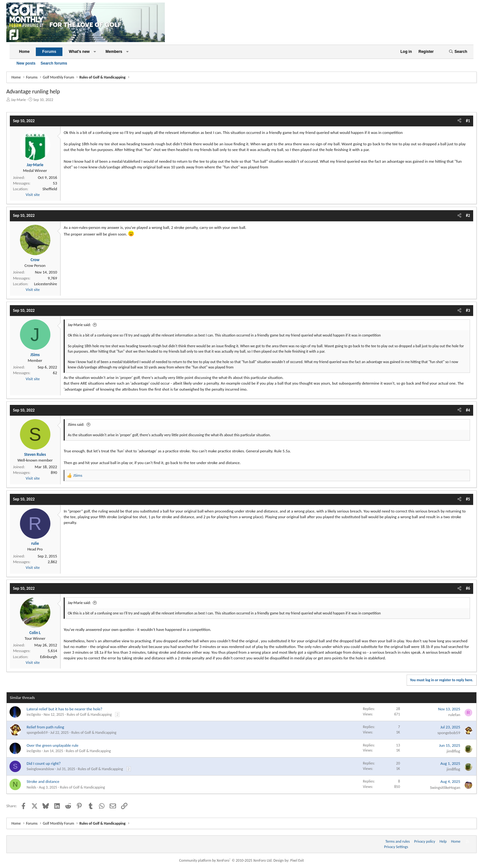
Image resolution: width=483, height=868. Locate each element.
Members (114, 52)
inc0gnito (34, 714)
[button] (95, 52)
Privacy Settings (396, 847)
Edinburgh (48, 657)
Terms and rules (398, 841)
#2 (468, 215)
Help (443, 841)
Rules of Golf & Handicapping (89, 714)
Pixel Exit (297, 860)
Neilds (31, 787)
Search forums (54, 63)
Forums (49, 52)
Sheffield (50, 189)
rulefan (454, 715)
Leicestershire (45, 284)
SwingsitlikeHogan (445, 787)
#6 (468, 588)
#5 (468, 499)
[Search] (458, 52)
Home (24, 52)
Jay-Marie (19, 100)
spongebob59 (37, 733)
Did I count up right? (44, 763)
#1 (468, 121)
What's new (79, 52)
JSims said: (76, 425)
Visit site (33, 195)
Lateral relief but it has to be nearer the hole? (64, 709)
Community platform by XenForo (226, 860)
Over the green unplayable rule (52, 745)
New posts (26, 63)
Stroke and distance (43, 781)
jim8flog (453, 751)
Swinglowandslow (40, 769)
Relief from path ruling (45, 727)
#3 (468, 310)
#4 (468, 410)
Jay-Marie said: (79, 325)
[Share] (459, 121)
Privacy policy (425, 841)
